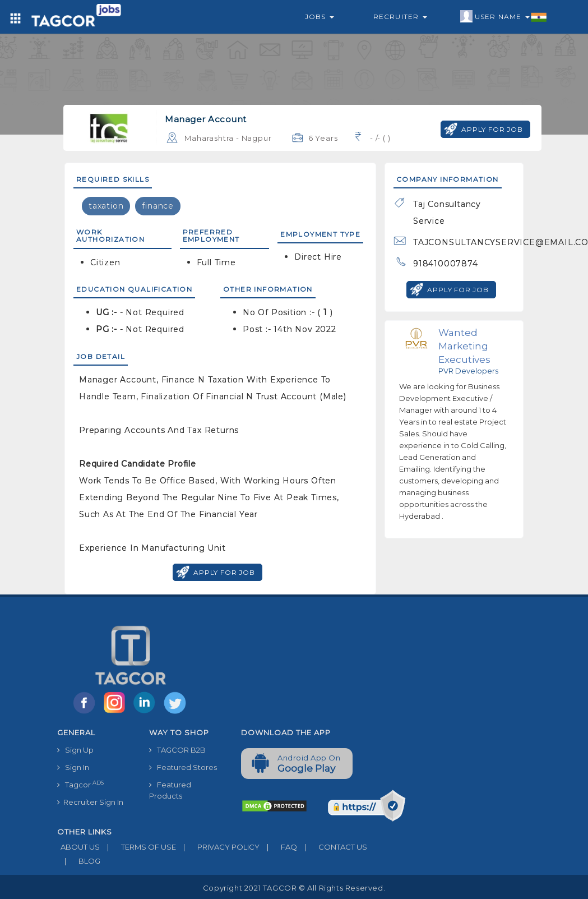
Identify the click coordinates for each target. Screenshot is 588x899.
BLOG (79, 861)
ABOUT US (78, 847)
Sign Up (75, 750)
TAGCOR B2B (177, 750)
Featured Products (170, 790)
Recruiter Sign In (90, 802)
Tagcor (80, 784)
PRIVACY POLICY (218, 847)
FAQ (278, 847)
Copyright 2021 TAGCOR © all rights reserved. (294, 888)
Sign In (73, 767)
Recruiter (400, 17)
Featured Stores (183, 767)
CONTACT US (332, 847)
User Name (504, 17)
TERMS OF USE (138, 847)
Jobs (320, 17)
